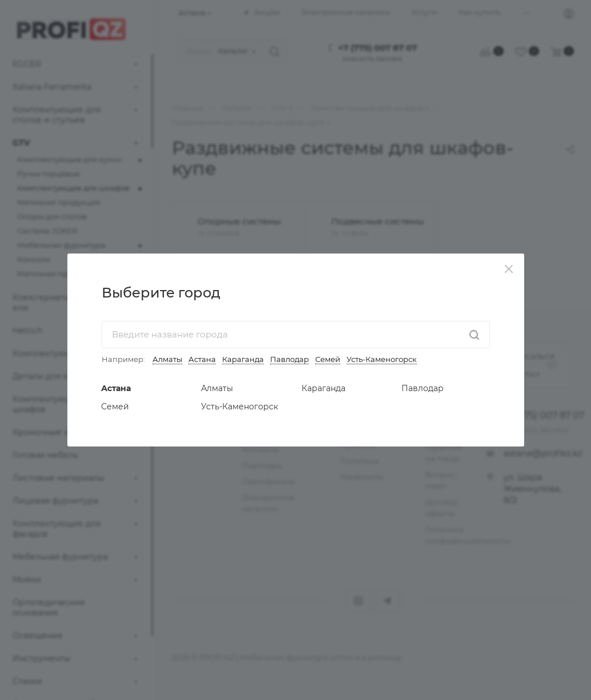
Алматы (167, 359)
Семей (328, 359)
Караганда (243, 359)
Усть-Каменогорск (382, 359)
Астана (202, 359)
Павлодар (290, 359)
